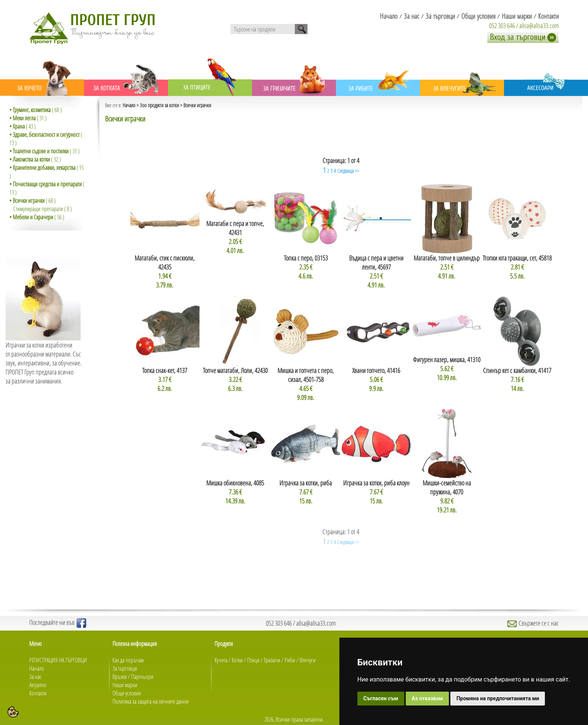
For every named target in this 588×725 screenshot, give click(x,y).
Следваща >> (348, 171)
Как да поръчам (128, 660)
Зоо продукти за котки (159, 105)
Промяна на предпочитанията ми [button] (498, 698)
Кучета (221, 660)
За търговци (125, 668)
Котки (237, 660)
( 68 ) (35, 110)
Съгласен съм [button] (381, 698)
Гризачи (272, 660)
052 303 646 (502, 25)
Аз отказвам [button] (427, 698)
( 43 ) (22, 126)
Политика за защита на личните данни (151, 701)
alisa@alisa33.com (539, 25)
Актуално (38, 685)
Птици (253, 660)
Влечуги (308, 660)
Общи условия (127, 693)
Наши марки (125, 685)
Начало (129, 105)
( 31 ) (28, 118)
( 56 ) (37, 217)
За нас (35, 677)
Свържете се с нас (533, 623)
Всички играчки (197, 105)
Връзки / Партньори (133, 677)
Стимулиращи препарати (38, 209)
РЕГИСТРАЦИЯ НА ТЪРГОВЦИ (58, 660)
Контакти (38, 693)
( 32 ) (35, 159)
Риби (290, 660)
